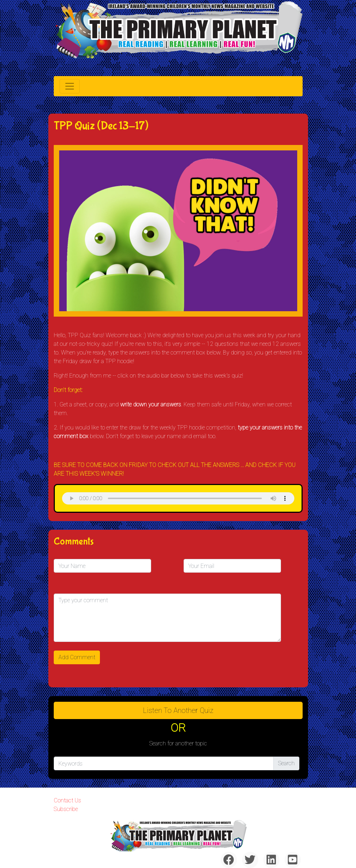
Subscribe (66, 809)
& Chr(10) (178, 498)
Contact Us (67, 800)
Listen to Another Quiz (178, 710)
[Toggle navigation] (70, 86)
